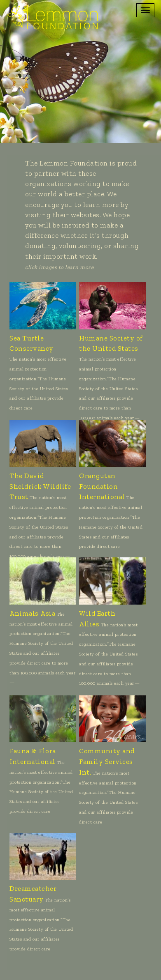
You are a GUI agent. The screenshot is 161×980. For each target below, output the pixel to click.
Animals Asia (32, 613)
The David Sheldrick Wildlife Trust (40, 486)
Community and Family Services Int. (107, 761)
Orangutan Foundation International (102, 486)
